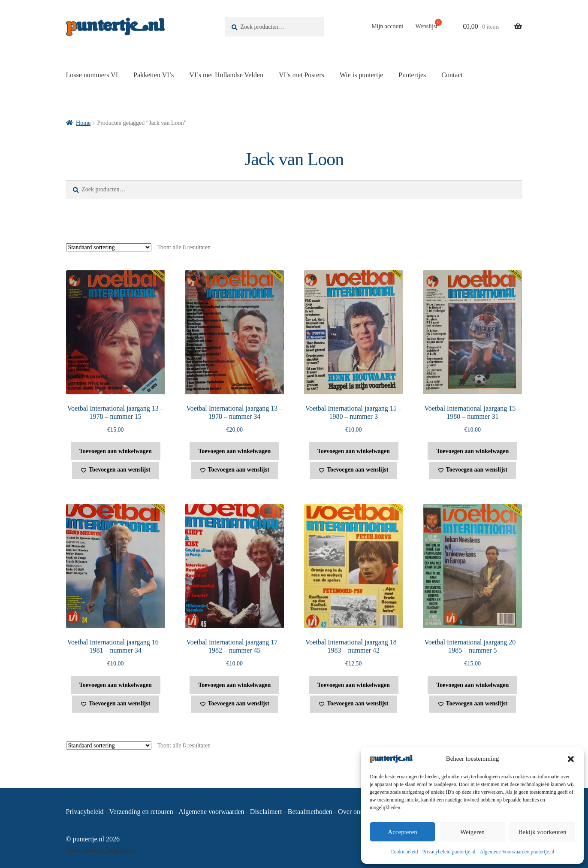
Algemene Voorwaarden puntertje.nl (517, 852)
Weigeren (472, 832)
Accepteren (402, 832)
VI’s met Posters (302, 75)
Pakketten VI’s (154, 75)
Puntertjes (412, 75)
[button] (571, 759)
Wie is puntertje (362, 75)
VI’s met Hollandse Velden (226, 75)
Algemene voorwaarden (211, 812)
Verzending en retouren (141, 812)
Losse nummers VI (92, 75)
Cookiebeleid (404, 852)
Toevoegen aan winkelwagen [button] (116, 451)
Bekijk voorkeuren (542, 832)
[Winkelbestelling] (109, 247)
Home (83, 123)
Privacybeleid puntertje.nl (449, 852)
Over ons (350, 812)
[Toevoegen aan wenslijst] (115, 470)
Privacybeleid (85, 812)
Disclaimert (266, 812)
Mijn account (387, 26)
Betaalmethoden (310, 812)
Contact (452, 75)
